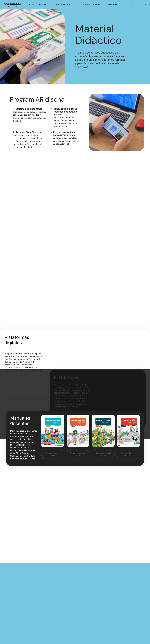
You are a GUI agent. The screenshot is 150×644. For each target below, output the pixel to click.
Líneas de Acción (63, 4)
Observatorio (115, 4)
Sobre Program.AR (37, 4)
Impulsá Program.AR (91, 4)
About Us (134, 4)
